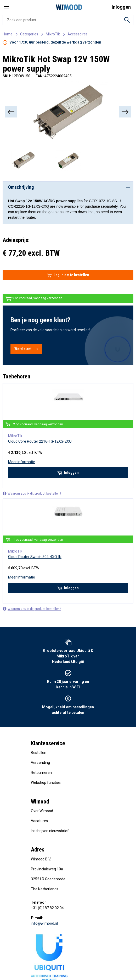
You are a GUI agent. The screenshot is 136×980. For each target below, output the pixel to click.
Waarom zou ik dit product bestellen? (32, 493)
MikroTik (53, 34)
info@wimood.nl (44, 923)
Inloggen (68, 473)
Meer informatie (22, 462)
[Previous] (11, 112)
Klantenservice (48, 743)
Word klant (26, 349)
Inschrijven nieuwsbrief (50, 831)
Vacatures (39, 821)
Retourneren (41, 773)
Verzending (40, 763)
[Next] (125, 112)
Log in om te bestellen (68, 275)
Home (8, 34)
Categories (29, 34)
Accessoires (78, 34)
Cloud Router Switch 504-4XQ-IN (35, 557)
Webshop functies (46, 783)
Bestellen (39, 753)
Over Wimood (42, 811)
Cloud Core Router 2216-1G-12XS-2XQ (40, 441)
